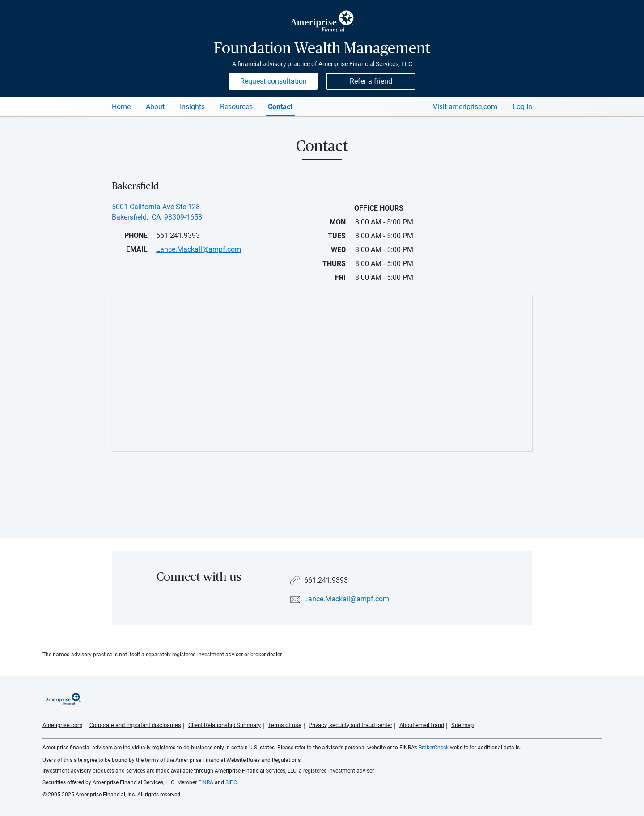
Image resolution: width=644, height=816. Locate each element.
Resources (236, 107)
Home (121, 107)
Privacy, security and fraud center (350, 725)
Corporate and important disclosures (135, 725)
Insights (192, 107)
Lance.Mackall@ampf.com (347, 599)
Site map (462, 725)
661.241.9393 (178, 235)
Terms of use (285, 725)
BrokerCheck (434, 748)
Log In (522, 107)
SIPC (231, 782)
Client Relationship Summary (225, 725)
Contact (280, 107)
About (155, 107)
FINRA (206, 782)
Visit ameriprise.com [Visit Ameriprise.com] (465, 107)
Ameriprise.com (62, 725)
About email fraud (422, 725)
